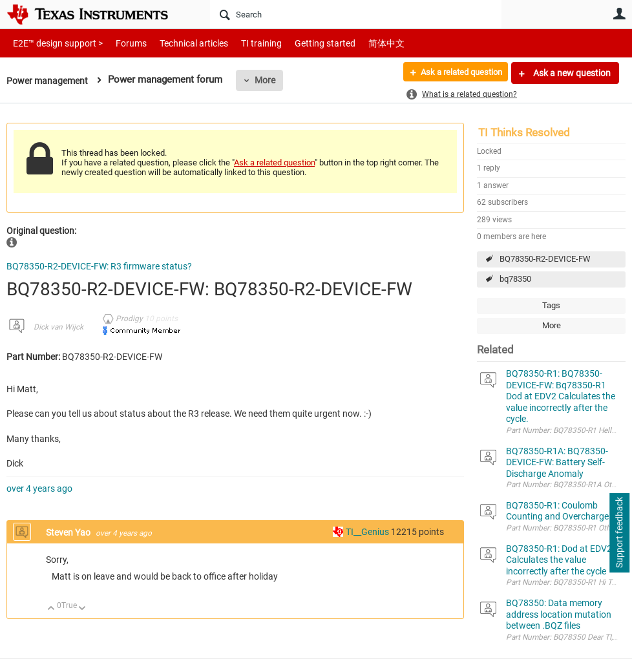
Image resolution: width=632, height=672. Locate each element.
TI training (244, 43)
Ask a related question (455, 73)
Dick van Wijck (58, 327)
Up (51, 609)
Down (82, 609)
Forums (121, 43)
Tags (551, 305)
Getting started (302, 43)
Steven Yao (69, 532)
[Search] (356, 14)
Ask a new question (571, 73)
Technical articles (180, 43)
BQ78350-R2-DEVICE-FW (545, 259)
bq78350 (515, 279)
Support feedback (619, 533)
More (269, 80)
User (619, 14)
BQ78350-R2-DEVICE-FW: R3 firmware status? (99, 266)
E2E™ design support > (54, 43)
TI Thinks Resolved (524, 132)
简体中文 (359, 43)
